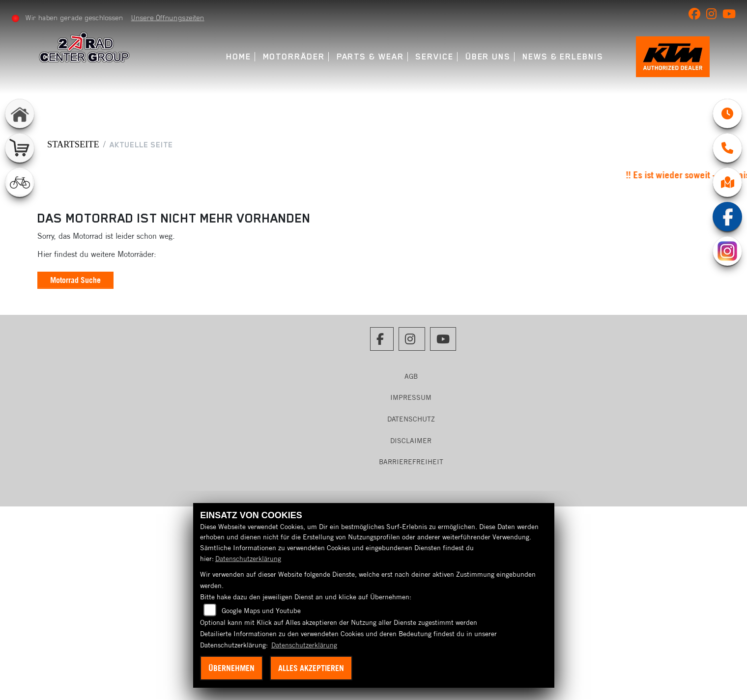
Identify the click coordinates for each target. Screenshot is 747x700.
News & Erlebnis (563, 57)
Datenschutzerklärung (248, 559)
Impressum (411, 397)
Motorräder (294, 57)
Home (239, 57)
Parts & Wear (370, 57)
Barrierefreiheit (411, 462)
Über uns (488, 57)
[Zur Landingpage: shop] (20, 148)
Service (434, 57)
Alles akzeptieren (311, 668)
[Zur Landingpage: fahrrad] (20, 182)
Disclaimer (411, 441)
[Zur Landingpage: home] (20, 113)
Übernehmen (231, 668)
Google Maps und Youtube (261, 611)
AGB (411, 376)
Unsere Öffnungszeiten (168, 18)
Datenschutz (411, 419)
